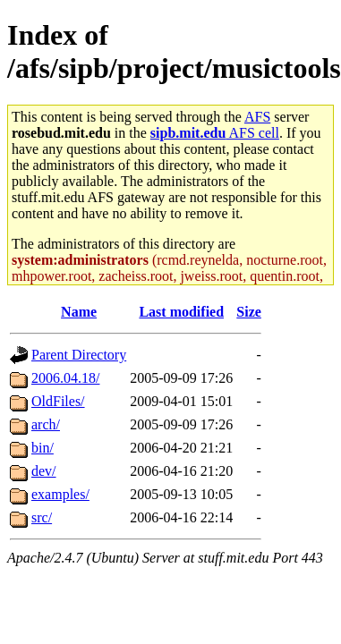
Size (249, 312)
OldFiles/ (58, 401)
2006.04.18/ (65, 378)
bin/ (43, 448)
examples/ (60, 494)
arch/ (46, 424)
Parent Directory (79, 355)
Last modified (181, 312)
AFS (257, 117)
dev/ (44, 471)
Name (79, 312)
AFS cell (215, 133)
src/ (42, 517)
